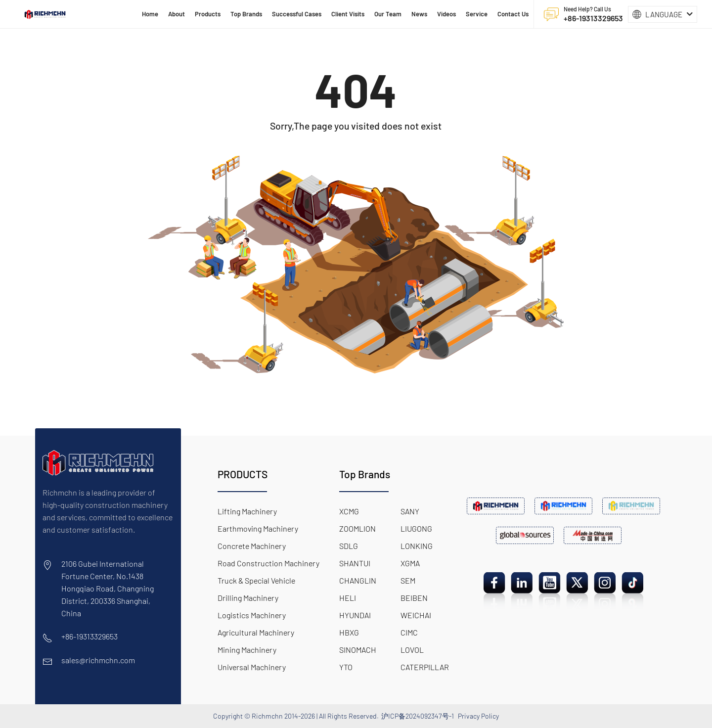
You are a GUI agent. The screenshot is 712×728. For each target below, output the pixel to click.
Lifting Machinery (247, 511)
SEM (408, 580)
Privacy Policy (478, 716)
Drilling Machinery (248, 598)
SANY (410, 511)
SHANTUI (355, 563)
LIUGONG (416, 528)
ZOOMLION (357, 528)
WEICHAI (416, 615)
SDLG (349, 546)
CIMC (409, 632)
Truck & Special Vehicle (256, 580)
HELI (348, 598)
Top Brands (365, 474)
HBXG (349, 632)
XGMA (410, 563)
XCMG (349, 511)
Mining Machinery (247, 650)
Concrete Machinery (252, 546)
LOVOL (412, 650)
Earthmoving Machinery (258, 528)
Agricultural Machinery (256, 632)
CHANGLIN (358, 580)
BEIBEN (414, 598)
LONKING (417, 546)
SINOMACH (358, 650)
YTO (346, 667)
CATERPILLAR (425, 667)
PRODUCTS (243, 474)
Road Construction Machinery (268, 563)
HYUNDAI (355, 615)
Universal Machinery (252, 667)
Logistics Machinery (252, 615)
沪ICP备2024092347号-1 (418, 716)
